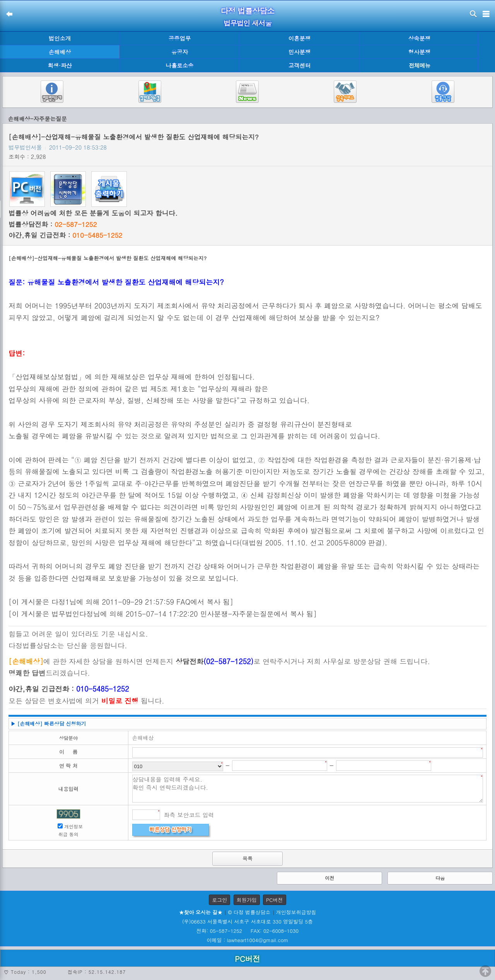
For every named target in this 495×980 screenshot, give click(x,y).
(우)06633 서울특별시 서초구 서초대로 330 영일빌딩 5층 (247, 921)
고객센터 (300, 65)
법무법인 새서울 (247, 23)
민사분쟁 (300, 52)
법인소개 (60, 38)
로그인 (219, 900)
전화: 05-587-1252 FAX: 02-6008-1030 (247, 931)
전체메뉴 (420, 66)
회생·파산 (60, 65)
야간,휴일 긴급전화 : (65, 235)
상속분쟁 (420, 38)
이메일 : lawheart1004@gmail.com (248, 940)
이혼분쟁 (300, 38)
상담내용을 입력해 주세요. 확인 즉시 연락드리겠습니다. (308, 789)
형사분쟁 (420, 52)
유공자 (180, 52)
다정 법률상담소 (248, 11)
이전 (329, 878)
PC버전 (275, 900)
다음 (440, 878)
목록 (247, 858)
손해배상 (60, 52)
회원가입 (247, 900)
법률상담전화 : (53, 224)
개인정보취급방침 (296, 912)
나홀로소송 (180, 65)
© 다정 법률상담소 (249, 912)
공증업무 (180, 38)
